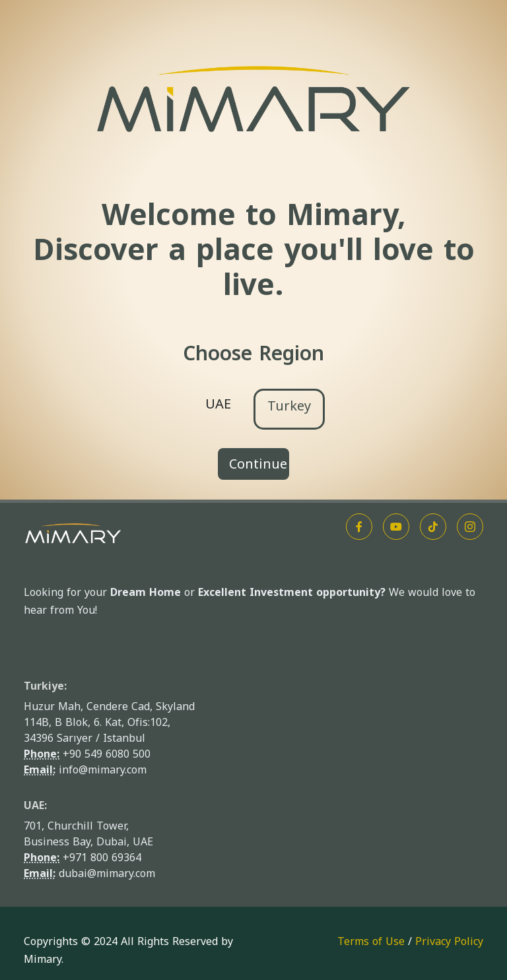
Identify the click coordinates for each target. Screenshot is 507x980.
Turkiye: (45, 686)
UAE (218, 404)
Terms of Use (371, 941)
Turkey (289, 406)
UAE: (35, 805)
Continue (258, 464)
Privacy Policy (449, 941)
